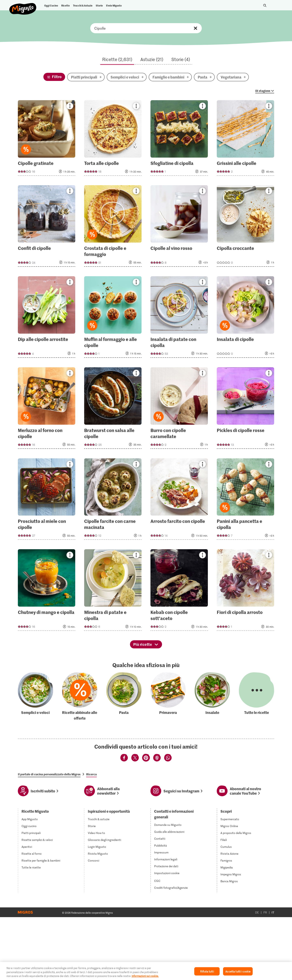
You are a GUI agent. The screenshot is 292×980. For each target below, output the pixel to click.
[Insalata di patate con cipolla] (179, 318)
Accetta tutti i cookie (238, 971)
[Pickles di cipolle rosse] (245, 409)
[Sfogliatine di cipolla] (179, 139)
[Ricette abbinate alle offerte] (80, 697)
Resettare (195, 28)
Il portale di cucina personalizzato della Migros (49, 774)
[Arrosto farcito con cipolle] (179, 500)
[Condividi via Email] (157, 758)
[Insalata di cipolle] (245, 318)
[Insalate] (212, 697)
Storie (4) (181, 59)
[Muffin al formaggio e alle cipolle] (113, 318)
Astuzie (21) (152, 59)
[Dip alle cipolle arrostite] (47, 318)
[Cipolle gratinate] (47, 139)
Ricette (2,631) (117, 59)
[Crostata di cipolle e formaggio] (113, 227)
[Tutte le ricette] (257, 697)
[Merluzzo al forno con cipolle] (47, 409)
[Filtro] (54, 77)
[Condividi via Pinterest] (146, 758)
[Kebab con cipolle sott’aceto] (179, 591)
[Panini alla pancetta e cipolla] (245, 500)
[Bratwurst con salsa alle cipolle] (113, 409)
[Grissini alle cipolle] (245, 139)
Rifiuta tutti (207, 971)
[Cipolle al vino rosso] (179, 227)
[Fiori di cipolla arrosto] (245, 591)
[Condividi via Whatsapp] (168, 758)
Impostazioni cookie (167, 873)
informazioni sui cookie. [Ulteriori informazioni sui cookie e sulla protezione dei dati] (145, 976)
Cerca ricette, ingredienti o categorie (146, 28)
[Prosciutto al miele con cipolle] (47, 500)
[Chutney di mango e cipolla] (47, 591)
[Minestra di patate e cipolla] (113, 591)
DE (257, 912)
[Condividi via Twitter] (135, 758)
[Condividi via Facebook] (124, 758)
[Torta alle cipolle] (113, 139)
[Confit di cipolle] (47, 227)
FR (265, 912)
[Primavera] (168, 697)
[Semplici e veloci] (35, 697)
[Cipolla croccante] (245, 227)
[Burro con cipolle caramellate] (179, 409)
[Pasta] (124, 697)
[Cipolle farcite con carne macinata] (113, 500)
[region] (146, 971)
